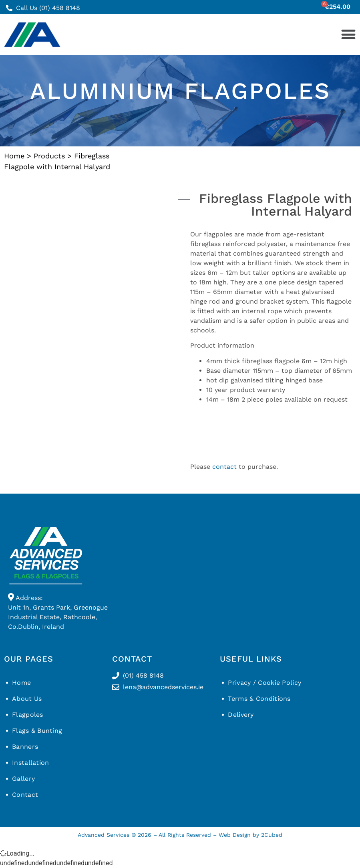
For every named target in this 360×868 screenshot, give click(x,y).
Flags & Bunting (37, 731)
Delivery (241, 715)
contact (224, 467)
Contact (25, 795)
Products (49, 156)
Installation (31, 763)
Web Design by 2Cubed (250, 835)
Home (14, 156)
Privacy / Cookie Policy (264, 683)
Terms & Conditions (259, 699)
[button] (349, 35)
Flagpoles (28, 715)
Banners (25, 747)
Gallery (23, 779)
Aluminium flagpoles (180, 91)
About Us (27, 699)
